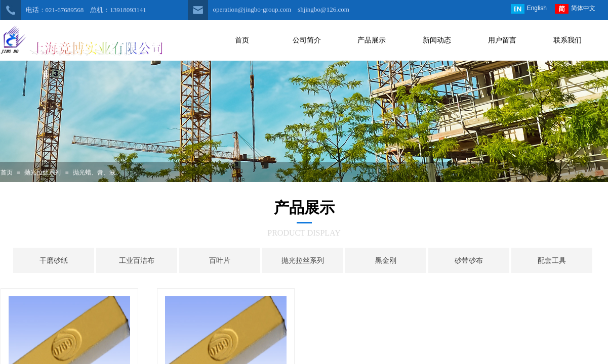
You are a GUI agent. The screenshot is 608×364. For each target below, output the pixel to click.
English (529, 9)
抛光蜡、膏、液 (94, 172)
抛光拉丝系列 (43, 172)
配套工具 (552, 260)
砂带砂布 (469, 260)
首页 (7, 172)
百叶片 (220, 260)
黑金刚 (386, 260)
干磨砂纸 (54, 260)
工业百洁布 (137, 260)
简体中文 (575, 9)
